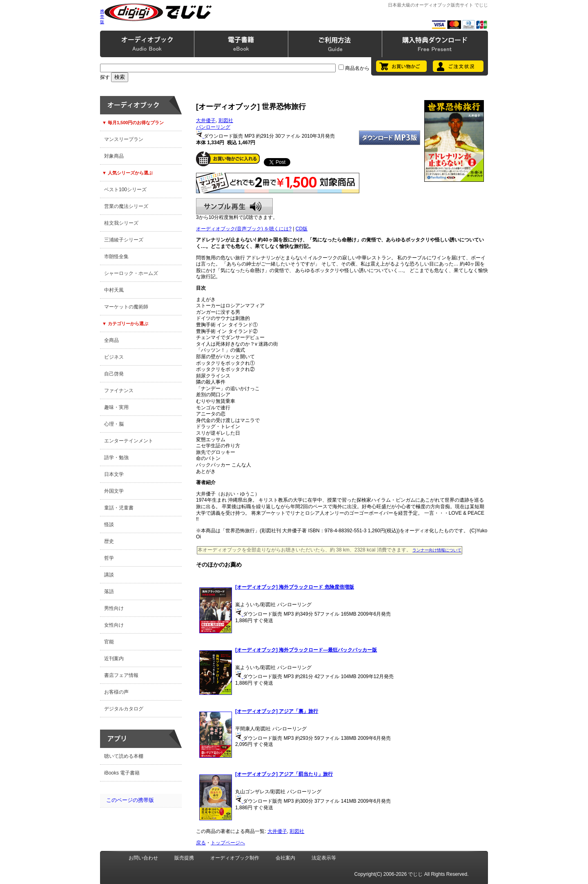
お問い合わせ (143, 858)
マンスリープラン (124, 139)
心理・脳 (114, 424)
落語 (109, 592)
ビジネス (114, 357)
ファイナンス (119, 391)
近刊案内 (114, 659)
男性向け (114, 608)
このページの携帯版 (130, 800)
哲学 (109, 558)
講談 (109, 575)
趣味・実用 (116, 407)
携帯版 (102, 17)
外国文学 (114, 491)
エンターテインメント (129, 441)
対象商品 (114, 156)
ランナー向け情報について (437, 550)
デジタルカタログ (124, 709)
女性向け (114, 625)
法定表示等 (324, 858)
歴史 (109, 541)
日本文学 (114, 474)
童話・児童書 (119, 508)
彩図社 (226, 121)
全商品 (111, 340)
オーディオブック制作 (235, 858)
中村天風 (114, 290)
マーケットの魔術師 (126, 307)
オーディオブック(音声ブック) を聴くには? (244, 229)
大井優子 (206, 121)
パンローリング (213, 127)
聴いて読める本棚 (124, 756)
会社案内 (285, 858)
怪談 (109, 525)
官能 (109, 642)
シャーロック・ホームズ (131, 273)
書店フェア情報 (121, 675)
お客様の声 (116, 692)
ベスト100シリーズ (125, 190)
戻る (201, 843)
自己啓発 (114, 374)
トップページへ (228, 843)
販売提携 (184, 858)
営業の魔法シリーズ (126, 206)
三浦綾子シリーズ (124, 240)
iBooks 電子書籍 (122, 773)
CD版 (302, 229)
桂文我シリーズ (121, 223)
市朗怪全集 (116, 257)
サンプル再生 (234, 206)
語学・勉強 (116, 458)
